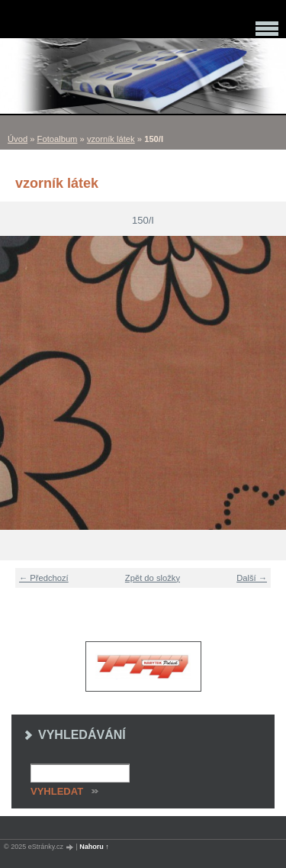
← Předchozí (44, 578)
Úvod (18, 139)
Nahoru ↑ (94, 847)
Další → (252, 578)
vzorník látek (111, 139)
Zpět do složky (153, 578)
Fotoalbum (58, 139)
